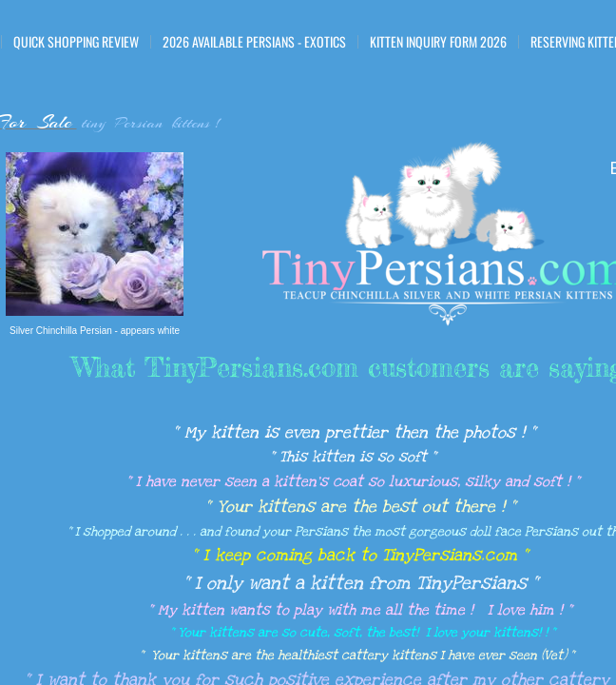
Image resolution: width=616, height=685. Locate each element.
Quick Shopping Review (76, 42)
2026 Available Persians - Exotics (254, 42)
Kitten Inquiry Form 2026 (438, 42)
